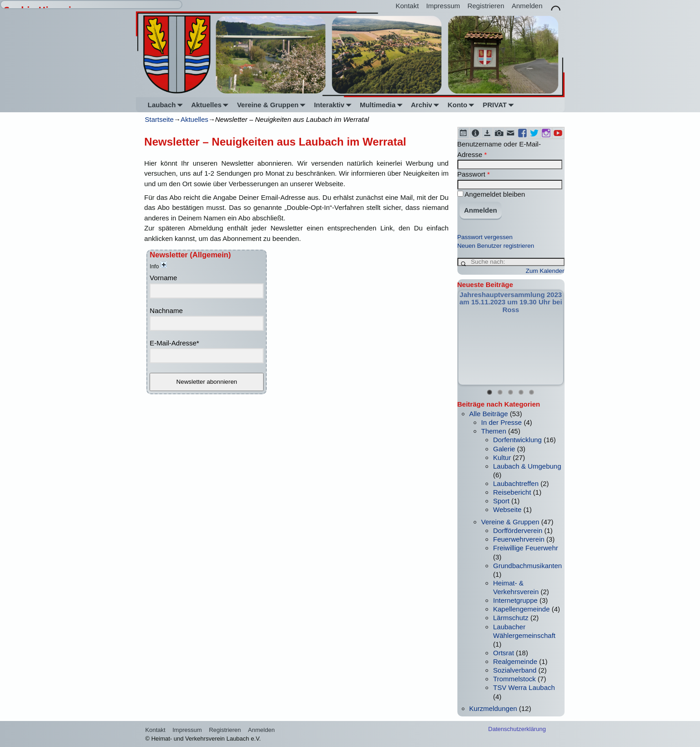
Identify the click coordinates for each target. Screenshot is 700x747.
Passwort (474, 174)
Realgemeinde (515, 661)
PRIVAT (500, 105)
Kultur (502, 457)
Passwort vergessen (485, 237)
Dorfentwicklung (517, 440)
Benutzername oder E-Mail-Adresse (499, 149)
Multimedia (383, 105)
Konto (462, 105)
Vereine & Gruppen (273, 105)
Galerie (504, 449)
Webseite (507, 509)
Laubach (167, 105)
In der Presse (501, 422)
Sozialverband (515, 670)
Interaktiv (334, 105)
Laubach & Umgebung (527, 466)
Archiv (427, 105)
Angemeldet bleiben (491, 194)
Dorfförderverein (518, 530)
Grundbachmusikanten (527, 566)
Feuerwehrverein (519, 539)
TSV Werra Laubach (524, 687)
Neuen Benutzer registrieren (496, 246)
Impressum (443, 6)
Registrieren (486, 6)
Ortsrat (503, 653)
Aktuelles (211, 105)
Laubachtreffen (516, 483)
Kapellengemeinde (521, 609)
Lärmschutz (511, 618)
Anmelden (527, 6)
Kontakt (407, 6)
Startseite (159, 119)
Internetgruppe (515, 600)
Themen (494, 431)
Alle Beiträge (489, 414)
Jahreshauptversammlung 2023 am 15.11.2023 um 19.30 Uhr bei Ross (511, 302)
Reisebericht (512, 492)
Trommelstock (514, 679)
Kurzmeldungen (493, 708)
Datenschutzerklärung (517, 729)
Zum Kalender (545, 271)
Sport (501, 501)
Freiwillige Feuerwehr (526, 548)
